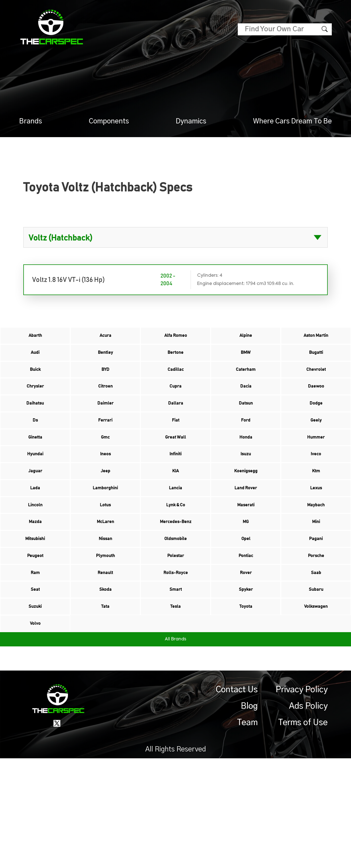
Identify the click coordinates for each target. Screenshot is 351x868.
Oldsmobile (176, 615)
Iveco (316, 500)
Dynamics (191, 121)
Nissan (105, 615)
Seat (35, 684)
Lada (35, 546)
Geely (316, 454)
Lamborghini (105, 546)
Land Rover (246, 546)
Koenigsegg (246, 523)
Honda (246, 477)
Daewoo (316, 408)
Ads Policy (308, 816)
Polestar (175, 638)
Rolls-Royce (176, 661)
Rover (246, 661)
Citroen (105, 408)
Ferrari (105, 454)
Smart (175, 684)
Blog (249, 816)
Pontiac (246, 638)
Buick (35, 385)
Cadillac (175, 385)
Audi (35, 362)
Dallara (176, 431)
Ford (246, 454)
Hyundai (35, 500)
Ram (35, 661)
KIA (175, 523)
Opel (246, 615)
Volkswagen (316, 707)
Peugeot (35, 638)
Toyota (246, 707)
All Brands (175, 749)
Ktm (316, 523)
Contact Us (237, 799)
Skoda (105, 684)
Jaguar (35, 523)
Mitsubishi (35, 615)
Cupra (175, 408)
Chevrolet (316, 385)
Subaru (316, 684)
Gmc (105, 477)
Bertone (176, 362)
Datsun (246, 431)
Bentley (105, 362)
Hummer (316, 477)
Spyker (246, 684)
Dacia (246, 408)
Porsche (316, 638)
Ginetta (35, 477)
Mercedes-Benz (175, 592)
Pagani (316, 615)
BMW (246, 362)
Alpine (246, 339)
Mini (316, 592)
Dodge (316, 431)
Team (247, 832)
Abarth (35, 339)
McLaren (105, 592)
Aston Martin (316, 339)
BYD (105, 385)
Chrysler (35, 408)
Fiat (175, 454)
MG (246, 592)
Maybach (316, 569)
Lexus (316, 546)
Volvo (35, 730)
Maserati (246, 569)
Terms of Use (303, 832)
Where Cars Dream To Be (292, 121)
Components (109, 121)
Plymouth (105, 638)
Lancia (176, 546)
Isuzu (246, 500)
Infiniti (175, 500)
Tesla (176, 707)
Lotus (105, 569)
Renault (105, 661)
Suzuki (35, 707)
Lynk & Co (176, 569)
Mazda (35, 592)
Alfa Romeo (175, 339)
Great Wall (175, 477)
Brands (31, 121)
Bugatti (316, 362)
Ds (35, 454)
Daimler (105, 431)
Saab (316, 661)
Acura (105, 339)
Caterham (246, 385)
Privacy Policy (302, 799)
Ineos (105, 500)
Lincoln (35, 569)
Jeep (105, 523)
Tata (105, 707)
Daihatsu (35, 431)
